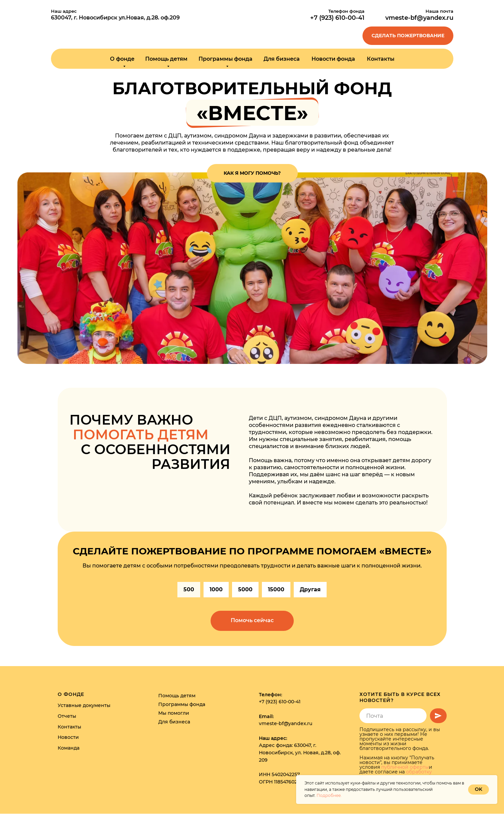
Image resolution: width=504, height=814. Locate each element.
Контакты (381, 59)
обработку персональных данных (396, 774)
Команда (69, 748)
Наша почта (439, 11)
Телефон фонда (346, 11)
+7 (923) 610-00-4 (336, 18)
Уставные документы (84, 706)
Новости (68, 738)
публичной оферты (405, 767)
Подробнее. (329, 795)
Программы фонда (182, 704)
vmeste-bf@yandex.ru (419, 18)
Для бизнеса (282, 59)
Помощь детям (177, 696)
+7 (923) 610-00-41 (280, 702)
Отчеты (67, 716)
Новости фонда (333, 59)
